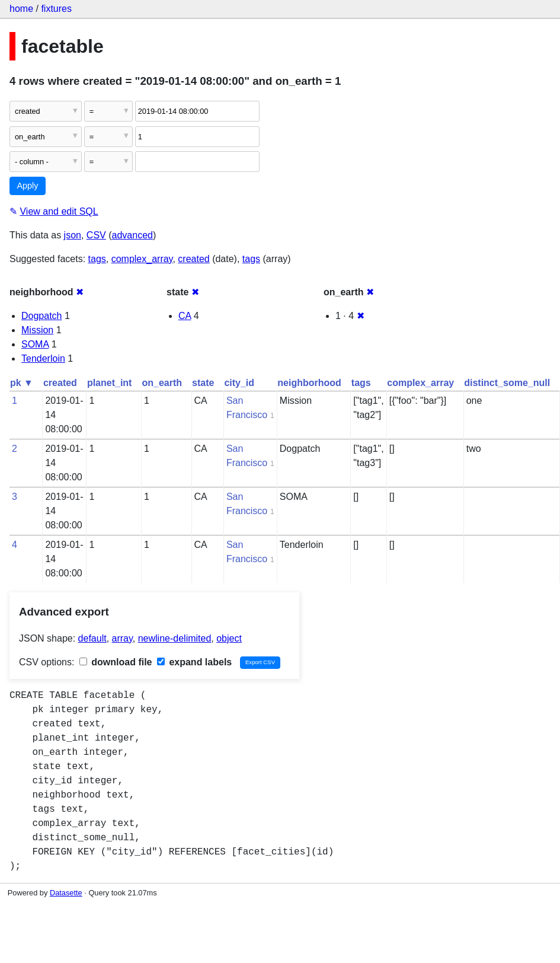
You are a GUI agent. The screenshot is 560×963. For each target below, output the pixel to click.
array (122, 638)
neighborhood (309, 383)
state (203, 383)
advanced (132, 235)
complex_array (142, 259)
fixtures (56, 9)
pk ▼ (22, 383)
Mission (37, 330)
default (92, 638)
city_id (239, 383)
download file (116, 662)
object (229, 638)
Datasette (66, 893)
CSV (96, 235)
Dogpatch (42, 316)
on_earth (162, 383)
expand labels (194, 662)
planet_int (110, 383)
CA (185, 316)
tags (97, 259)
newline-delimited (175, 638)
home (21, 9)
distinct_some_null (507, 383)
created (193, 259)
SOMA (35, 344)
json (73, 235)
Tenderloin (43, 358)
